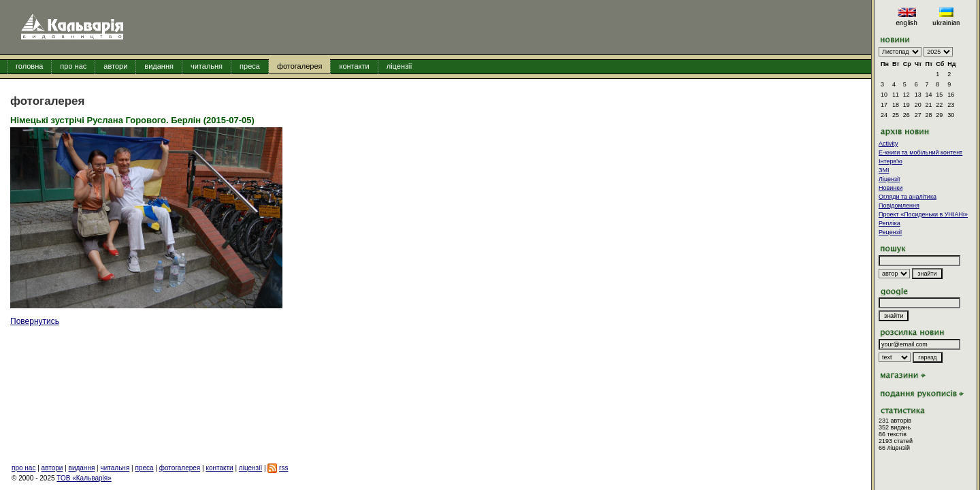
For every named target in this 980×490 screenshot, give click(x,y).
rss (283, 468)
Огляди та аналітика (908, 197)
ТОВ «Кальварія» (84, 478)
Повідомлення (899, 206)
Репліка (889, 223)
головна (29, 66)
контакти (354, 66)
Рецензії (890, 232)
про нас (73, 66)
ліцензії (399, 66)
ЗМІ (884, 170)
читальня (207, 66)
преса (250, 66)
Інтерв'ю (891, 161)
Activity (888, 144)
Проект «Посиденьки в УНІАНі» (923, 214)
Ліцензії (889, 179)
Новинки (891, 188)
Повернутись (35, 321)
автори (115, 66)
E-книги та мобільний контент (920, 152)
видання (159, 66)
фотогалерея (300, 66)
